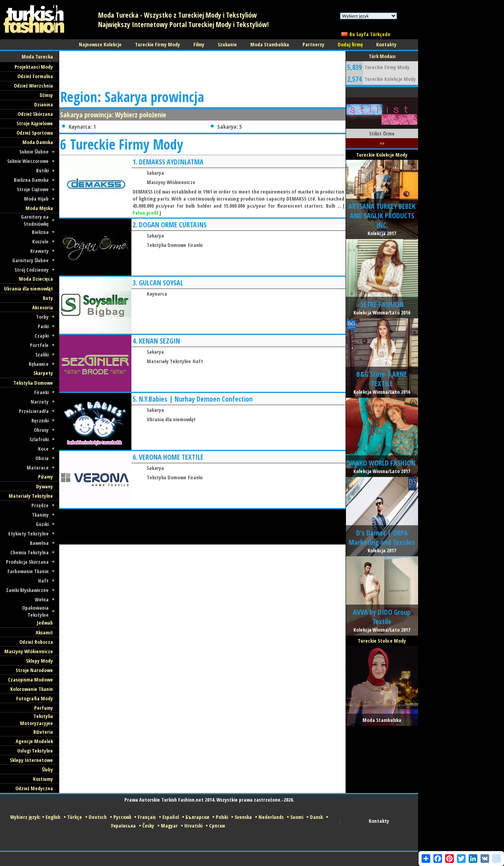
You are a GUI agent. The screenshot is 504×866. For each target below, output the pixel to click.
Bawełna (39, 543)
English (53, 817)
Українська (123, 826)
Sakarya (155, 173)
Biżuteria (43, 732)
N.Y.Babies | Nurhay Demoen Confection (196, 399)
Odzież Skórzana (35, 114)
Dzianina (44, 104)
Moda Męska (39, 208)
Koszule (40, 241)
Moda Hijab (36, 199)
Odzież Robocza (36, 642)
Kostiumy (43, 779)
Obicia (42, 458)
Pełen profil (145, 213)
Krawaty (39, 251)
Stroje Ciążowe (33, 189)
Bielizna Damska (31, 180)
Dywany (45, 486)
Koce (43, 449)
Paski (43, 326)
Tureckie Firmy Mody (387, 67)
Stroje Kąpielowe (35, 123)
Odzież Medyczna (34, 788)
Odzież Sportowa (35, 133)
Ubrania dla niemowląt (28, 289)
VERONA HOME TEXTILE (171, 457)
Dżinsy (46, 95)
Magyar (169, 826)
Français (147, 817)
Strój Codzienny (32, 270)
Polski (222, 817)
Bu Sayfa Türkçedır (370, 34)
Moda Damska (38, 142)
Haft (43, 581)
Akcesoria (43, 307)
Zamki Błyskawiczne (27, 590)
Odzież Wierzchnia (33, 86)
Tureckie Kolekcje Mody (390, 79)
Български (197, 817)
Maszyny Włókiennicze (29, 651)
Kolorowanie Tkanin (32, 689)
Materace (38, 468)
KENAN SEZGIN (159, 341)
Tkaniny (40, 515)
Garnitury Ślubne (30, 260)
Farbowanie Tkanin (28, 571)
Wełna (42, 599)
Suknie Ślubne (34, 152)
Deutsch (98, 817)
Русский (122, 817)
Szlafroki (39, 439)
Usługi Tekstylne (35, 751)
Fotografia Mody (35, 698)
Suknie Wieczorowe (28, 161)
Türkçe (75, 817)
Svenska (243, 817)
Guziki (42, 524)
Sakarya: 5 (229, 127)
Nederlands (271, 817)
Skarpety (43, 373)
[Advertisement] (202, 69)
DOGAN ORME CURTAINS (173, 225)
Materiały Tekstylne (31, 496)
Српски (217, 826)
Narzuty (40, 402)
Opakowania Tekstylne (35, 611)
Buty (48, 298)
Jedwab (45, 623)
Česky (148, 826)
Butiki (42, 170)
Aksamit (44, 632)
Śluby (47, 769)
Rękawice (39, 364)
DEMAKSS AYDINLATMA (171, 162)
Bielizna (40, 232)
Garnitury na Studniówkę (35, 220)
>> (382, 143)
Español (171, 817)
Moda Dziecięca (36, 279)
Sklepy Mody (39, 661)
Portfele (39, 345)
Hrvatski (193, 826)
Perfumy (44, 708)
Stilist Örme (382, 133)
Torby (42, 317)
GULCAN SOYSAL (161, 283)
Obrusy (41, 430)
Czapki (42, 336)
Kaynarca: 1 (82, 127)
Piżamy (45, 477)
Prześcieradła (34, 411)
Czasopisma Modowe (30, 680)
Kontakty (379, 821)
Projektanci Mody (34, 67)
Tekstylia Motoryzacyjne (36, 720)
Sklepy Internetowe (31, 760)
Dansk (316, 817)
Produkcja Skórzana (27, 562)
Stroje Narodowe (34, 670)
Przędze (40, 505)
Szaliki (42, 354)
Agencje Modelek (34, 741)
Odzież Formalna (35, 76)
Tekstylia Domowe (33, 383)
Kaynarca (157, 294)
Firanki (41, 392)
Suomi (297, 817)
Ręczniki (40, 420)
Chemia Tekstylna (29, 552)
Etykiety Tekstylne (28, 533)
